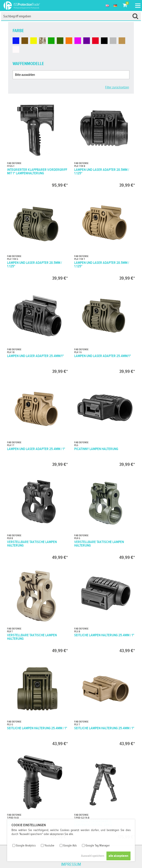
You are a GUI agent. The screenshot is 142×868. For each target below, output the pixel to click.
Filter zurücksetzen (117, 87)
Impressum (71, 864)
